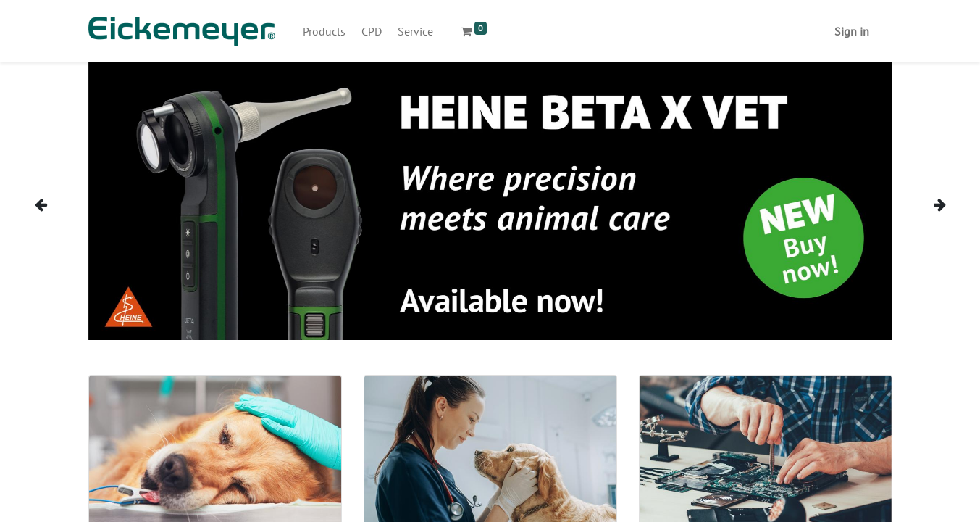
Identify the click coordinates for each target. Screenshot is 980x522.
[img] (56, 204)
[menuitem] (324, 31)
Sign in (852, 31)
